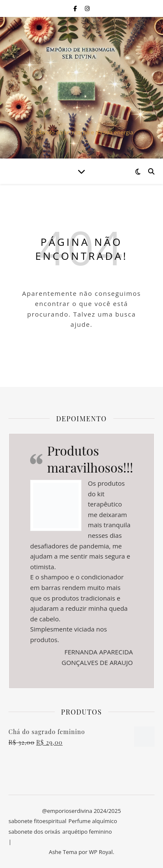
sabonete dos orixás (34, 832)
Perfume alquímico (93, 821)
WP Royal (101, 852)
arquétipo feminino (87, 832)
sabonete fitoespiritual (37, 821)
